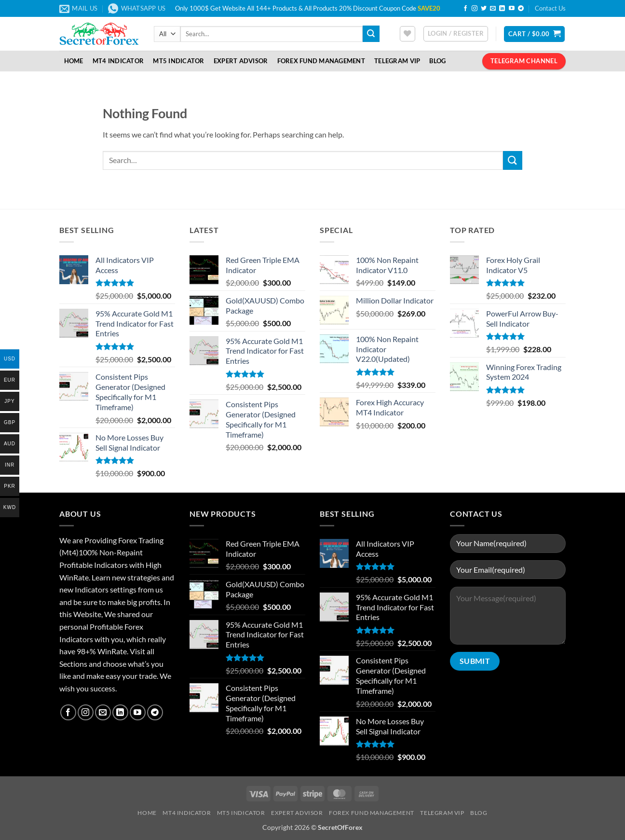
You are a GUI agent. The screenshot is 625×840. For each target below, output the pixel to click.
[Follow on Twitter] (484, 9)
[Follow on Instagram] (475, 9)
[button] (456, 34)
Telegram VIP (397, 61)
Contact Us (550, 8)
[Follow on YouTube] (512, 9)
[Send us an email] (493, 9)
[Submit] (371, 34)
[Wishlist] (408, 34)
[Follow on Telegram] (521, 9)
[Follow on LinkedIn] (502, 9)
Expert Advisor (241, 61)
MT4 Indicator (118, 61)
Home (74, 61)
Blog (437, 61)
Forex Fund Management (321, 61)
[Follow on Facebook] (465, 9)
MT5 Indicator (178, 61)
